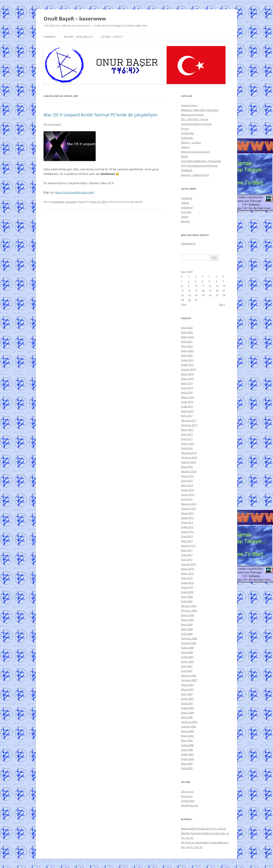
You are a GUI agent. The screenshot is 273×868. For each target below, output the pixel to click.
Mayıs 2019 (187, 374)
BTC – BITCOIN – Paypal (195, 119)
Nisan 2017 (187, 430)
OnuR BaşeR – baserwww (75, 19)
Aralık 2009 (187, 592)
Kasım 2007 (188, 662)
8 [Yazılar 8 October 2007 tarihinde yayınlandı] (182, 286)
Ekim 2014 (187, 485)
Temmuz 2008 (189, 638)
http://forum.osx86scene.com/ (75, 192)
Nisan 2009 (187, 620)
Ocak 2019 (187, 388)
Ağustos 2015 (189, 471)
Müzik (185, 156)
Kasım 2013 (188, 495)
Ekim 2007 (187, 666)
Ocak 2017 (187, 439)
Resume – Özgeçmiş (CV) (78, 37)
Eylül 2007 (187, 671)
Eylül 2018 (187, 393)
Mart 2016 (187, 467)
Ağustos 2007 (189, 675)
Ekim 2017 (187, 416)
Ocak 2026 (187, 332)
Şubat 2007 (187, 699)
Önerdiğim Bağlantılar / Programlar (201, 161)
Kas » (222, 304)
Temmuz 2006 (189, 722)
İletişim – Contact (112, 37)
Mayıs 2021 (187, 351)
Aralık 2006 (187, 708)
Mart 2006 (187, 740)
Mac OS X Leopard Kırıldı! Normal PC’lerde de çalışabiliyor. (101, 115)
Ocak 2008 (187, 652)
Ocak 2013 (187, 522)
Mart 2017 (187, 434)
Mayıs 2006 (187, 731)
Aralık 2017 (187, 406)
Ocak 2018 (187, 402)
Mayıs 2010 (187, 569)
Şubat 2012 (187, 532)
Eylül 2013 (187, 499)
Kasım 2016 (188, 444)
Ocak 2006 (187, 750)
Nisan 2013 (187, 513)
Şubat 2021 (187, 360)
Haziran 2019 (188, 369)
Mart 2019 (187, 383)
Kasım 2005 (188, 759)
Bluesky (185, 221)
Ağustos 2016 (189, 453)
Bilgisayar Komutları (192, 115)
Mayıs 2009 (187, 615)
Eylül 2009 (187, 601)
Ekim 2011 (187, 541)
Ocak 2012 (187, 536)
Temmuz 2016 (189, 457)
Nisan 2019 (187, 379)
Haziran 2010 (188, 564)
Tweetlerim (188, 243)
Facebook (187, 198)
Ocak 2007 (187, 703)
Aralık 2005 (187, 754)
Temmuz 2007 (189, 680)
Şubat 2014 (187, 490)
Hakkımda (50, 37)
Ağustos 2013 (189, 504)
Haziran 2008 (188, 643)
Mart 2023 (187, 346)
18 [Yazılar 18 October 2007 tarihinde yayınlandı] (203, 290)
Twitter (185, 203)
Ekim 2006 (187, 717)
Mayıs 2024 (187, 337)
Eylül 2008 (187, 634)
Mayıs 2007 (187, 685)
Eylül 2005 (187, 768)
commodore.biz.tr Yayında (196, 124)
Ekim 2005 (187, 764)
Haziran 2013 (188, 509)
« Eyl (184, 304)
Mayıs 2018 (187, 397)
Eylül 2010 (187, 560)
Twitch (185, 217)
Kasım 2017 (188, 411)
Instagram (187, 207)
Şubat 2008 (187, 648)
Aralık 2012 (187, 527)
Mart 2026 (187, 328)
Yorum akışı (188, 801)
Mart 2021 (187, 355)
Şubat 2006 (187, 745)
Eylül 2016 (187, 448)
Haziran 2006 (188, 727)
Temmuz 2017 (189, 425)
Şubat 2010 (187, 583)
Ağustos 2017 (189, 420)
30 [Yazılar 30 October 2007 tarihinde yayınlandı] (189, 300)
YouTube (186, 212)
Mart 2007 (187, 694)
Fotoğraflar (188, 133)
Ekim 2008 (187, 629)
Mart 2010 (187, 578)
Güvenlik (71, 202)
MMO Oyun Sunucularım (195, 152)
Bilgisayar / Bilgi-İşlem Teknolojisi (200, 110)
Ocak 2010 (187, 587)
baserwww (58, 202)
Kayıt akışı (187, 796)
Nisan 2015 (187, 476)
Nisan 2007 (187, 689)
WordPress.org (190, 805)
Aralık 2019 (187, 365)
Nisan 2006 (187, 736)
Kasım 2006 (188, 713)
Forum (185, 129)
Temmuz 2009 (189, 611)
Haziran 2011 (188, 546)
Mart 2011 (187, 550)
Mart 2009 (187, 624)
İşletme (185, 147)
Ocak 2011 (187, 555)
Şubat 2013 (187, 518)
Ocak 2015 (187, 481)
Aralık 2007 (187, 657)
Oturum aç (187, 791)
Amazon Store (189, 105)
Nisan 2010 (187, 573)
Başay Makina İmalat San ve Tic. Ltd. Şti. (204, 829)
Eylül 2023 (187, 342)
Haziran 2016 (188, 462)
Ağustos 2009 (189, 606)
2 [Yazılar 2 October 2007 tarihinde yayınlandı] (189, 281)
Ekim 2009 (187, 597)
